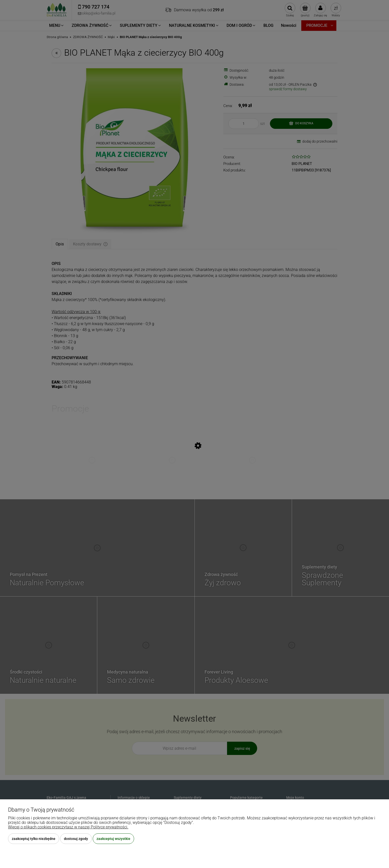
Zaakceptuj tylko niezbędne (34, 839)
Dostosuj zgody (76, 839)
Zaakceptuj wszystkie (113, 839)
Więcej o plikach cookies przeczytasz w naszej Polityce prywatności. (68, 827)
